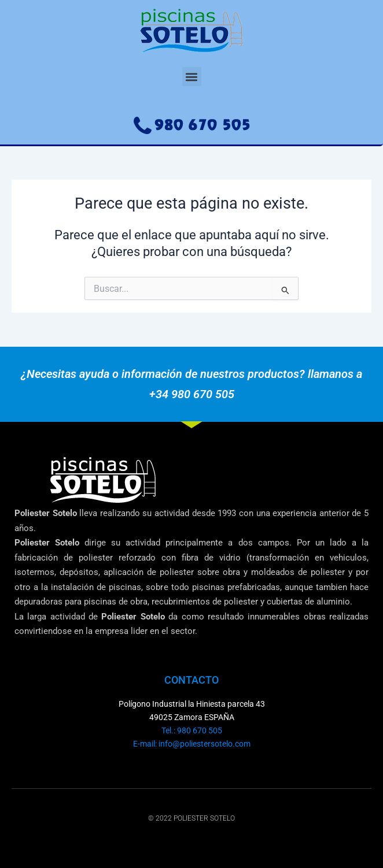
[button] (192, 77)
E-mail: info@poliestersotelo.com (192, 744)
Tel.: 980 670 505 (192, 730)
